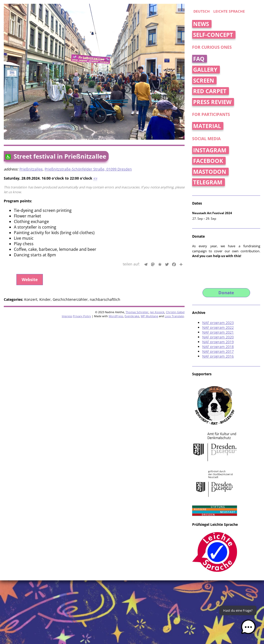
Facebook (208, 161)
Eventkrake (132, 316)
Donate (226, 293)
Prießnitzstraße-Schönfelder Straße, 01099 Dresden (88, 169)
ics (95, 178)
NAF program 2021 (218, 332)
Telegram (208, 182)
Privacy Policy (82, 316)
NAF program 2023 (218, 323)
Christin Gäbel (175, 312)
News (201, 24)
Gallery (205, 70)
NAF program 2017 (218, 351)
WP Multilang (149, 316)
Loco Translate (174, 316)
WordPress (116, 316)
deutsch (202, 11)
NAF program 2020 (218, 337)
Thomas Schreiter (137, 312)
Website (30, 280)
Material (207, 126)
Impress (67, 316)
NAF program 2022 (218, 327)
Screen (204, 80)
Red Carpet (210, 91)
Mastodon (210, 172)
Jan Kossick (157, 312)
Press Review (212, 102)
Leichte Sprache (229, 11)
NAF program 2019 (218, 342)
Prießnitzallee (31, 169)
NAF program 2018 (218, 347)
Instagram (210, 150)
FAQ (199, 59)
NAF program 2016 (218, 356)
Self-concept (213, 35)
